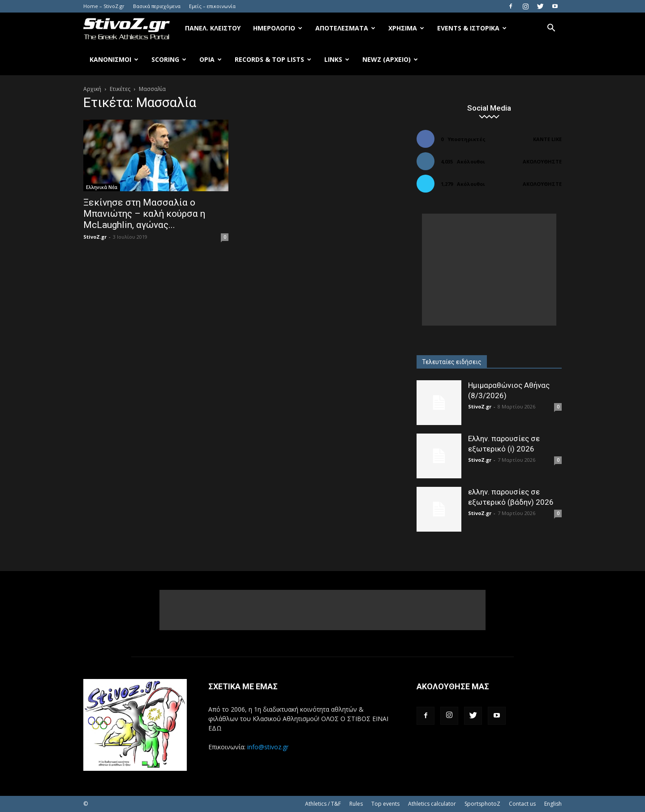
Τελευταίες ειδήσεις (452, 362)
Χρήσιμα (406, 28)
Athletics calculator (432, 804)
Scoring (169, 59)
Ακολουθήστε (542, 161)
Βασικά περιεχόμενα (157, 6)
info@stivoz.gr (268, 747)
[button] (551, 29)
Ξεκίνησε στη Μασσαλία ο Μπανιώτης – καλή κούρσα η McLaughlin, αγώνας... (144, 214)
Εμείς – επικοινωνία (212, 6)
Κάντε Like (547, 139)
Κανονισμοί (114, 59)
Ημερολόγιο (278, 28)
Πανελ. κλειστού (213, 28)
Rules (356, 804)
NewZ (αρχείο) (390, 59)
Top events (385, 804)
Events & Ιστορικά (472, 28)
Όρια (211, 59)
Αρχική (92, 89)
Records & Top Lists (273, 59)
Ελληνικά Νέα (102, 187)
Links (337, 59)
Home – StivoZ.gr (104, 6)
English (553, 804)
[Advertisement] (489, 270)
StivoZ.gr (95, 237)
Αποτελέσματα (345, 28)
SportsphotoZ (482, 804)
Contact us (522, 804)
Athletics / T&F (323, 804)
